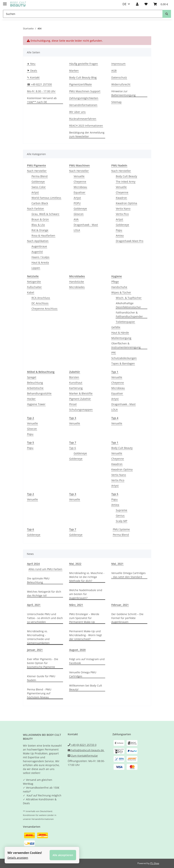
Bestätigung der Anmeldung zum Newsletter (87, 134)
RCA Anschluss (41, 298)
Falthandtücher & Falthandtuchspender (129, 314)
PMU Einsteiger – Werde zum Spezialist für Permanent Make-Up (84, 618)
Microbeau (80, 187)
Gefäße (116, 327)
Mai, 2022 (75, 564)
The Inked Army (126, 182)
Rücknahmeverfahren (83, 119)
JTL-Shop (155, 863)
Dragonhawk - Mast (86, 225)
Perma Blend (40, 176)
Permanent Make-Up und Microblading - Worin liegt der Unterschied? (86, 635)
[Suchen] (83, 14)
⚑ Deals (32, 71)
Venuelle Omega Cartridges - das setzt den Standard (128, 575)
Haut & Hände (120, 333)
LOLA (77, 230)
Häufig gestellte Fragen (84, 64)
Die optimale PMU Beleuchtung (38, 580)
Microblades (77, 287)
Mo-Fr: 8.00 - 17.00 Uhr (41, 91)
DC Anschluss (40, 303)
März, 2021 (76, 605)
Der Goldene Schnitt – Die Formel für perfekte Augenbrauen (127, 618)
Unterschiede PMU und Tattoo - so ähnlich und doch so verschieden (45, 618)
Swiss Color (39, 187)
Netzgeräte (34, 282)
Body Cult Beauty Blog (83, 77)
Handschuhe (119, 287)
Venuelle (79, 176)
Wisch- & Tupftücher (129, 298)
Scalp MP (122, 521)
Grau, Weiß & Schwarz (45, 214)
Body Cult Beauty (126, 176)
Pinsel (73, 404)
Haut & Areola (40, 262)
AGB (114, 71)
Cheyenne (80, 182)
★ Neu (31, 64)
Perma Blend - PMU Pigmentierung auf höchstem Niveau (39, 693)
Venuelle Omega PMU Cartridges (83, 674)
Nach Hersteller (37, 171)
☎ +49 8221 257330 (39, 84)
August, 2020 (77, 650)
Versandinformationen (83, 105)
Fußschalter (34, 287)
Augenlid (37, 252)
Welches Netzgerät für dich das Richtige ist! (44, 594)
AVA (76, 219)
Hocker (31, 399)
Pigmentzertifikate (80, 84)
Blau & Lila (38, 225)
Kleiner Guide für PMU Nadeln (41, 678)
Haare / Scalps (40, 257)
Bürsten (74, 377)
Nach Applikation (38, 241)
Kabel (31, 292)
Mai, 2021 (117, 564)
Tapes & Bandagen (123, 363)
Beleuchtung (35, 383)
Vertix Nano (123, 209)
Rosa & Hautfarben (43, 236)
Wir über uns (77, 112)
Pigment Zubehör (80, 399)
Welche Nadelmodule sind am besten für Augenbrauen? (86, 594)
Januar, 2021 (35, 650)
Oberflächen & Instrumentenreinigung (126, 345)
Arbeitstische (35, 388)
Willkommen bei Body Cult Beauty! (86, 687)
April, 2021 (34, 605)
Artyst (35, 192)
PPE (114, 353)
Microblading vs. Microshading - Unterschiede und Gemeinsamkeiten (38, 637)
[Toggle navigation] (5, 2)
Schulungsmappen (81, 410)
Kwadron (121, 198)
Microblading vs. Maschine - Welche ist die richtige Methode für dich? (87, 577)
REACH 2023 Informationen (86, 126)
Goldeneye (38, 182)
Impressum (118, 64)
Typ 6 (73, 448)
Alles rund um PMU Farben (45, 569)
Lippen (36, 268)
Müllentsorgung (121, 338)
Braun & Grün (40, 219)
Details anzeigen (18, 858)
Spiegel (32, 377)
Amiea (120, 236)
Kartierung (76, 388)
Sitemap (116, 102)
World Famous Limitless (46, 198)
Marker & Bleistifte (81, 393)
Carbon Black (40, 203)
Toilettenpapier (125, 322)
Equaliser (80, 192)
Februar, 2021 (120, 605)
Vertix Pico (122, 214)
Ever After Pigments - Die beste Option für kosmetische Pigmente (43, 663)
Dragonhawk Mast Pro (130, 241)
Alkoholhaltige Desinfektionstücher (128, 305)
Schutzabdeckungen (124, 358)
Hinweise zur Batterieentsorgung (123, 93)
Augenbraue (39, 246)
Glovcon (79, 214)
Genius (120, 516)
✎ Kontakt (33, 77)
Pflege (115, 282)
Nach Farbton (36, 209)
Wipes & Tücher (121, 292)
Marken (74, 71)
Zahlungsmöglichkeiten (84, 98)
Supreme (122, 510)
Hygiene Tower (36, 404)
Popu (119, 230)
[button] (137, 4)
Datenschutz (119, 77)
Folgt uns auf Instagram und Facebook (87, 661)
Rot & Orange (40, 230)
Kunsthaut (76, 383)
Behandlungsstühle (39, 393)
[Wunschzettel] (146, 4)
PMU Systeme (121, 529)
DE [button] (124, 4)
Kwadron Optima (126, 203)
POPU (77, 203)
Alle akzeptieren (63, 855)
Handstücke (77, 282)
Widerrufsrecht (121, 84)
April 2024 (33, 564)
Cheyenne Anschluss (44, 309)
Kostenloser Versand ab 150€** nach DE (42, 100)
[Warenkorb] (161, 4)
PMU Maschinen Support (85, 91)
